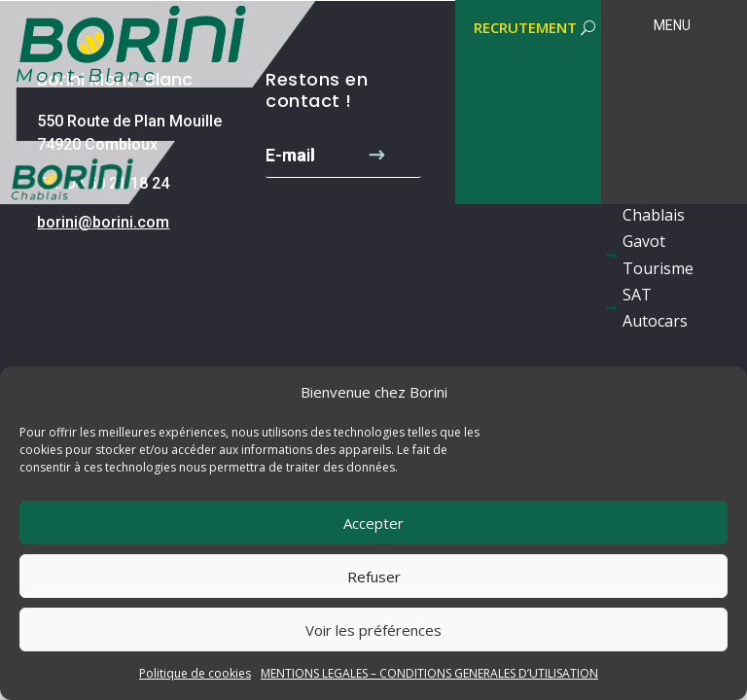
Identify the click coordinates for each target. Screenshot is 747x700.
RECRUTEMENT (525, 27)
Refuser (374, 577)
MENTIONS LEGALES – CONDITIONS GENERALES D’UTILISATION (429, 673)
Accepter (373, 523)
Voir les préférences (373, 630)
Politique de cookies (195, 673)
